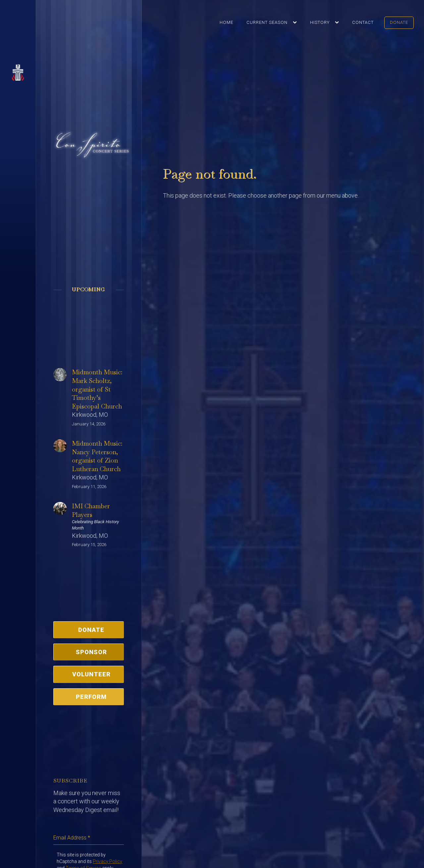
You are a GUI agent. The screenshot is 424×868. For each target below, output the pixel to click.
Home (226, 22)
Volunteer (91, 674)
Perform (91, 697)
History (320, 22)
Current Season (267, 22)
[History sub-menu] (338, 23)
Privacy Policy (107, 861)
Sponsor (91, 652)
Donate (399, 22)
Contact (363, 22)
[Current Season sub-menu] (296, 23)
